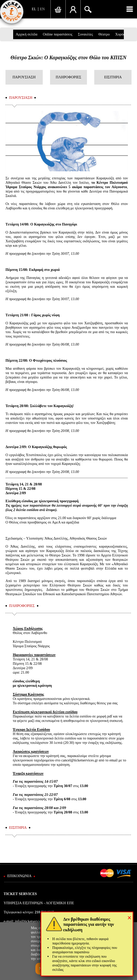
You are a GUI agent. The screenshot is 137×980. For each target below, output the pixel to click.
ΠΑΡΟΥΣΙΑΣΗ (24, 77)
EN (42, 9)
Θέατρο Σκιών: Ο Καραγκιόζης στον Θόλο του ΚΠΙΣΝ (68, 58)
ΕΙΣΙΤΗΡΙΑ (113, 77)
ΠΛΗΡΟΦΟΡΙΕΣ (69, 77)
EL (34, 9)
